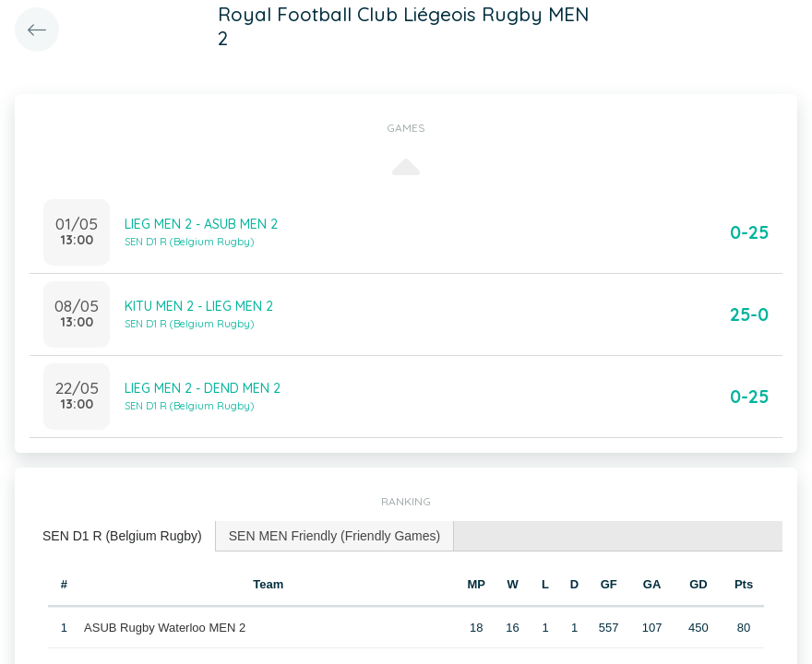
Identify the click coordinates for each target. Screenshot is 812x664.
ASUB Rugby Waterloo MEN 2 (165, 628)
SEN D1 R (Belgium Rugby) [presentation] (122, 536)
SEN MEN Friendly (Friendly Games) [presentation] (335, 536)
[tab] (123, 536)
